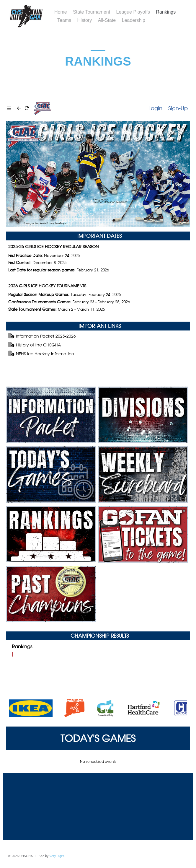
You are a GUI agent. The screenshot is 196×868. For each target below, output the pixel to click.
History (85, 20)
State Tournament (92, 12)
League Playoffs (133, 12)
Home (61, 12)
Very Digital (57, 856)
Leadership (134, 20)
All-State (107, 20)
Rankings (166, 12)
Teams (64, 20)
